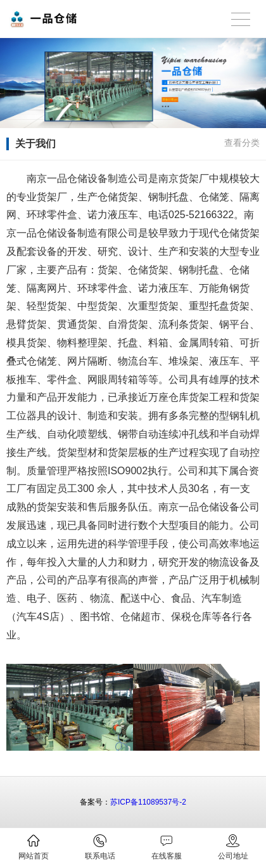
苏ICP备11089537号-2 (148, 802)
